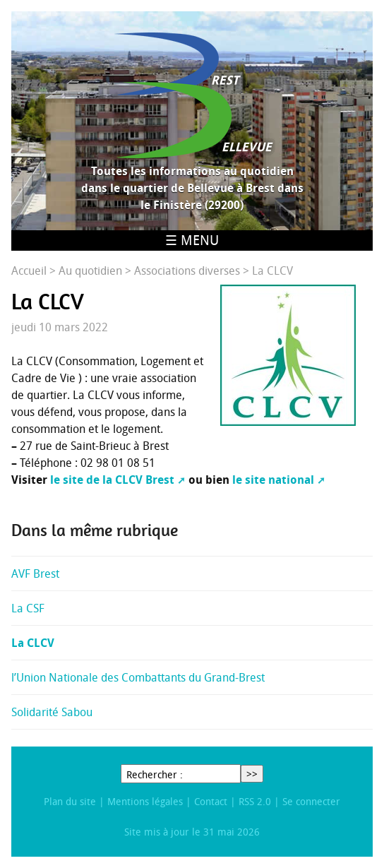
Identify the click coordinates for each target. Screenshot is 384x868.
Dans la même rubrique (95, 530)
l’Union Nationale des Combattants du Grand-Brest (138, 677)
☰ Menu (192, 240)
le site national (273, 480)
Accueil (29, 270)
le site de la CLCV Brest (112, 480)
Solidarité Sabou (52, 712)
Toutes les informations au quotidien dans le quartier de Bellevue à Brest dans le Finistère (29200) (192, 188)
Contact (211, 801)
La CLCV (33, 643)
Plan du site (70, 801)
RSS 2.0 (255, 801)
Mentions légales (145, 801)
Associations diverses (187, 270)
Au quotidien (90, 270)
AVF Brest (35, 573)
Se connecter (311, 801)
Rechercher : (155, 774)
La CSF (28, 608)
